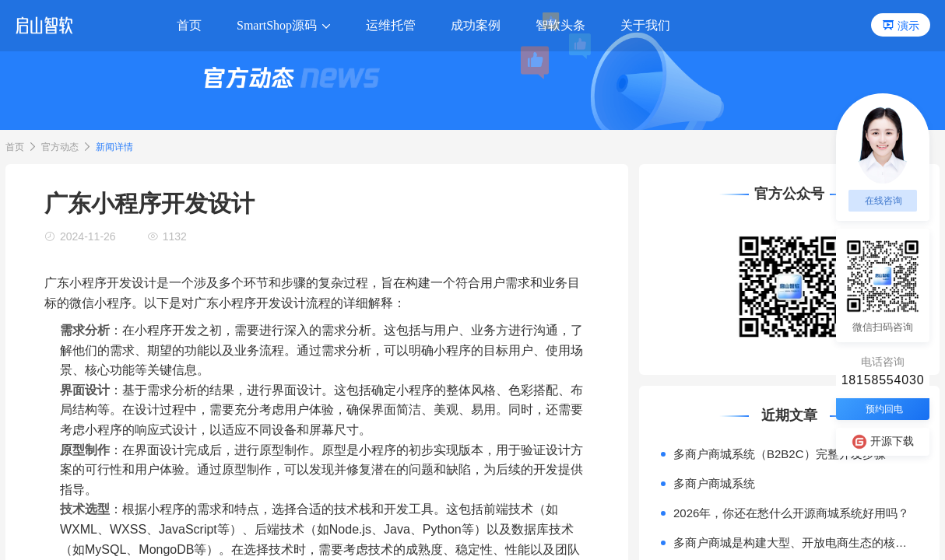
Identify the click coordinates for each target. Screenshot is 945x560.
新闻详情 (114, 147)
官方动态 (60, 147)
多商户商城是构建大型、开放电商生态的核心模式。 (796, 542)
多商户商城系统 (714, 483)
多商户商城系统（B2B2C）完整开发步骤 (780, 454)
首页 (15, 147)
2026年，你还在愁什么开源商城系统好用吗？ (791, 513)
